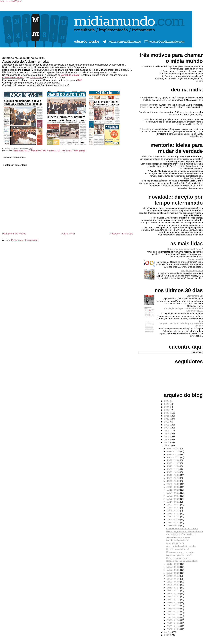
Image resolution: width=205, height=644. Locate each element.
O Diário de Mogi (78, 151)
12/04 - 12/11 (174, 457)
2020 (167, 419)
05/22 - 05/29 (174, 573)
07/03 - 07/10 (174, 519)
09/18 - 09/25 (174, 487)
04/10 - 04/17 (174, 591)
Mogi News (66, 151)
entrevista (187, 112)
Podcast (144, 105)
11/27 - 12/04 (174, 460)
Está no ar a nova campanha (180, 552)
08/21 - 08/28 (174, 499)
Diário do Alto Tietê (38, 151)
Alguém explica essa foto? (179, 555)
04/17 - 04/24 (174, 588)
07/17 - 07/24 (174, 514)
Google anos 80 (195, 259)
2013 (167, 440)
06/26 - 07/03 (174, 522)
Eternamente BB (195, 296)
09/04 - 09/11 (174, 493)
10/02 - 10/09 (174, 481)
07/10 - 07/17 (174, 517)
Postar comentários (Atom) (25, 240)
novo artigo (166, 100)
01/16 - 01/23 (174, 623)
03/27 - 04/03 (174, 596)
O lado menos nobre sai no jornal (182, 528)
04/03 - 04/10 (174, 594)
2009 (167, 635)
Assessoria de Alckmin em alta (25, 61)
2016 (167, 431)
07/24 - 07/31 (174, 511)
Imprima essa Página (11, 1)
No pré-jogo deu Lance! (178, 549)
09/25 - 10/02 (174, 484)
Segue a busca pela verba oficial (182, 561)
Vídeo (146, 119)
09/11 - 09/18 (174, 490)
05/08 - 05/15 (174, 579)
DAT (80, 80)
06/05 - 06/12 (174, 567)
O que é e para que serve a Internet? (185, 249)
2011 (167, 445)
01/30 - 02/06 (174, 617)
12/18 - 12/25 (174, 451)
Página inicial (68, 234)
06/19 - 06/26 (174, 525)
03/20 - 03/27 (174, 599)
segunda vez (36, 78)
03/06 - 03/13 (174, 605)
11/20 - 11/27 (174, 463)
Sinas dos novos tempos (178, 537)
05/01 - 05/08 (174, 582)
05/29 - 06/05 (174, 570)
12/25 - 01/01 (174, 448)
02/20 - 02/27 (174, 611)
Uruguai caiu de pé (175, 543)
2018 (167, 425)
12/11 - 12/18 (174, 454)
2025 (167, 404)
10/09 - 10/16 (174, 478)
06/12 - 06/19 (174, 564)
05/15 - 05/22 (174, 576)
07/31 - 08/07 (174, 508)
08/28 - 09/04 (174, 496)
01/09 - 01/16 (174, 626)
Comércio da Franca (13, 78)
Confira (199, 81)
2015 (167, 434)
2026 (167, 401)
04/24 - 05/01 (174, 585)
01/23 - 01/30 (174, 620)
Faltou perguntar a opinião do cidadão (184, 531)
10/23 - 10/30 (174, 472)
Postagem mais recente (14, 234)
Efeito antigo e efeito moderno (181, 534)
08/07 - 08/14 (174, 505)
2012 (167, 443)
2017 (167, 428)
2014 (167, 437)
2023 (167, 410)
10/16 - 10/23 (174, 475)
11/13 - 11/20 (174, 466)
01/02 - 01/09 (174, 629)
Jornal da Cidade (70, 75)
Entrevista (144, 129)
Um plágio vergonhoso (192, 270)
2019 (167, 422)
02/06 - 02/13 (174, 614)
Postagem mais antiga (121, 234)
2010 (167, 632)
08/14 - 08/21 (174, 502)
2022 (167, 413)
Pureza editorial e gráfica (178, 558)
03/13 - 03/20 (174, 602)
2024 (167, 407)
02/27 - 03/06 (174, 608)
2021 (167, 416)
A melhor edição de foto (178, 540)
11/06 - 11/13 (174, 469)
